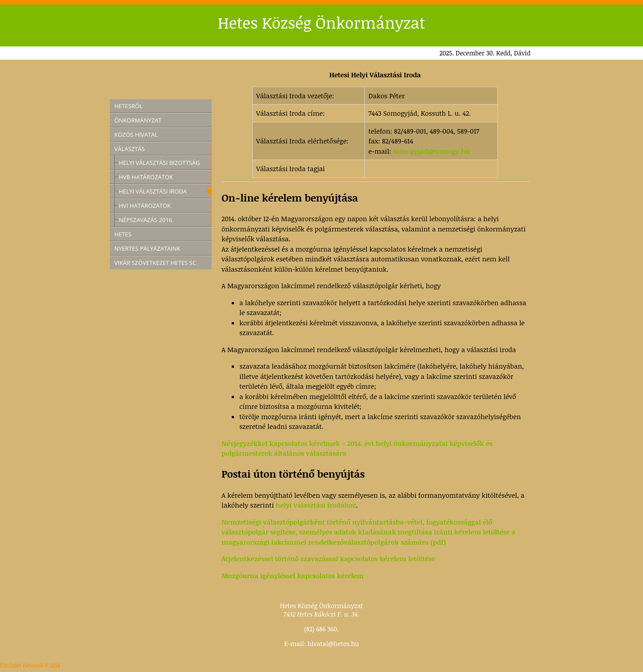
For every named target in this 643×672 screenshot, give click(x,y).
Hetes (123, 234)
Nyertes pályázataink (147, 248)
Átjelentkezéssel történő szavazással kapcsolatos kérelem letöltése (328, 559)
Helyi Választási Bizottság (159, 163)
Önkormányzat (138, 120)
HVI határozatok (145, 206)
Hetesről (128, 106)
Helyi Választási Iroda (153, 191)
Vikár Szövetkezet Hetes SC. (156, 263)
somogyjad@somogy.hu (432, 151)
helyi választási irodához (316, 505)
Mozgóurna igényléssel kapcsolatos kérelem (292, 575)
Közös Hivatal (136, 134)
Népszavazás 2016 (146, 220)
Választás (129, 149)
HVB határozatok (146, 177)
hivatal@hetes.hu (333, 644)
